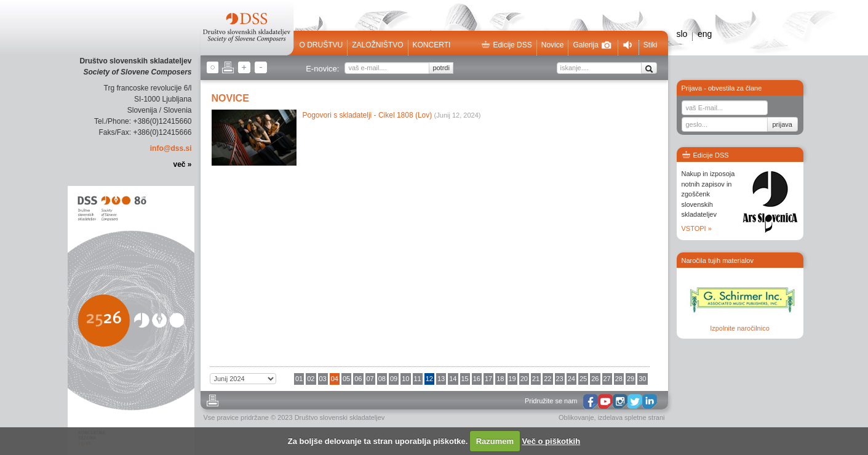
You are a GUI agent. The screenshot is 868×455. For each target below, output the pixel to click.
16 (477, 379)
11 (418, 379)
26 (595, 379)
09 (394, 379)
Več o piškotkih (551, 441)
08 (382, 379)
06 (358, 379)
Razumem (495, 441)
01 (299, 379)
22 (547, 379)
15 (465, 379)
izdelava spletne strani (631, 417)
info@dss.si (171, 148)
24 (571, 379)
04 (335, 379)
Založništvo (377, 45)
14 (453, 379)
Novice (553, 45)
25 (583, 379)
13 (441, 379)
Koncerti (432, 45)
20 (524, 379)
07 (370, 379)
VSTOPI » (697, 228)
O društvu (321, 45)
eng (705, 34)
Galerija (592, 45)
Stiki (651, 45)
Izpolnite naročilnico (740, 328)
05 (346, 379)
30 (642, 379)
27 (607, 379)
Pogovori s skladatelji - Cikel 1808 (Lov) (368, 115)
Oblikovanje (576, 417)
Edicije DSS (506, 45)
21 (536, 379)
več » (182, 164)
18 (500, 379)
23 (560, 379)
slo (682, 34)
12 (429, 379)
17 (488, 379)
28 (619, 379)
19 (512, 379)
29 (631, 379)
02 (311, 379)
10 (405, 379)
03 (323, 379)
